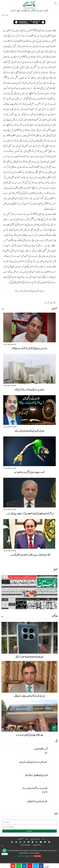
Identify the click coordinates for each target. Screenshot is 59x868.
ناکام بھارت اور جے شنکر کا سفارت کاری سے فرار (35, 788)
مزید (3, 309)
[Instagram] (35, 842)
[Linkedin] (31, 842)
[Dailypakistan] (27, 5)
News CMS (29, 856)
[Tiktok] (23, 842)
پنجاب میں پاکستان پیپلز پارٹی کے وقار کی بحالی (36, 775)
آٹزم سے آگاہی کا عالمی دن (41, 749)
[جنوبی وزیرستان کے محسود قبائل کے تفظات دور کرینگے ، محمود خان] (41, 866)
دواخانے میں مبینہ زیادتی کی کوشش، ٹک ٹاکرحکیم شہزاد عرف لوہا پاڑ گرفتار (29, 348)
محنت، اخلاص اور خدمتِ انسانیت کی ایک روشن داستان (33, 762)
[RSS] (19, 842)
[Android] (15, 842)
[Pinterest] (27, 842)
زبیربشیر (46, 753)
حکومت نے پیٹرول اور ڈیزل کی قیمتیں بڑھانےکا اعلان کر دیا (29, 472)
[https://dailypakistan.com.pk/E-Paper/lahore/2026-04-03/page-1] (29, 592)
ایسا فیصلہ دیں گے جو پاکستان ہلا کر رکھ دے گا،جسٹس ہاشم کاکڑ (30, 390)
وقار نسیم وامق (45, 792)
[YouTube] (40, 842)
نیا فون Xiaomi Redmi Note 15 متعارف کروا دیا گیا (30, 657)
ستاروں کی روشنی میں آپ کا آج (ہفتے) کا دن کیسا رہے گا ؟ (30, 291)
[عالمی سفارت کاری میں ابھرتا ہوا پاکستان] (53, 805)
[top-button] (2, 846)
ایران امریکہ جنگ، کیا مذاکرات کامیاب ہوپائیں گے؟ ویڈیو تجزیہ (29, 696)
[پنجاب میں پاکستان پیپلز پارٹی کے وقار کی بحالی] (53, 778)
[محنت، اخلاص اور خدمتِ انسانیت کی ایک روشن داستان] (53, 765)
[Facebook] (48, 842)
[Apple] (11, 842)
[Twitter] (44, 842)
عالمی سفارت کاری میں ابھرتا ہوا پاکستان (37, 801)
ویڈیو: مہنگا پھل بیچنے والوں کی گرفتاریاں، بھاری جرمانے (29, 735)
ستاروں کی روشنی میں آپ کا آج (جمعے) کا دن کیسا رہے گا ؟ (29, 431)
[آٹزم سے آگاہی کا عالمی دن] (53, 752)
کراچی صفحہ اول (49, 303)
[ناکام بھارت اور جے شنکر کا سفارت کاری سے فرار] (53, 791)
